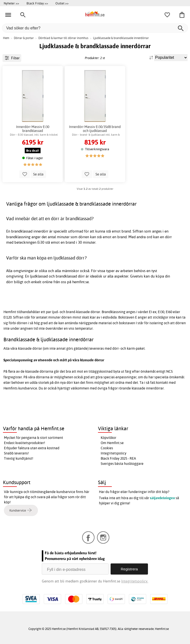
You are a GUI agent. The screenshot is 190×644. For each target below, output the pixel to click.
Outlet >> (62, 3)
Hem (6, 38)
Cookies (107, 448)
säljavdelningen (162, 498)
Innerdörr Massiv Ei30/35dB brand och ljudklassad (95, 129)
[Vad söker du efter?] (95, 28)
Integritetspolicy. (135, 581)
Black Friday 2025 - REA (118, 458)
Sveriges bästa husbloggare (122, 464)
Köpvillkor (108, 438)
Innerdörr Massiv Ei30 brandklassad (33, 129)
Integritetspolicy (114, 453)
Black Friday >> (37, 3)
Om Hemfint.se (112, 443)
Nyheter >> (11, 3)
